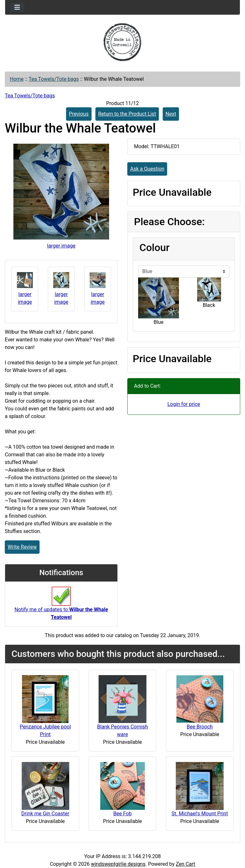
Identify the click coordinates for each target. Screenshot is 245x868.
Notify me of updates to (61, 606)
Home (17, 79)
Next (171, 114)
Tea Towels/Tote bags (54, 79)
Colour (154, 247)
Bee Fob (122, 814)
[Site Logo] (122, 42)
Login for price (184, 404)
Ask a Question (147, 169)
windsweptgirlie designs (118, 864)
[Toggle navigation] (17, 7)
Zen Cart (186, 864)
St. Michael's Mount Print (200, 814)
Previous (79, 114)
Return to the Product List (127, 114)
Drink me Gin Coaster (45, 814)
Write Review (22, 547)
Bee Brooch (200, 727)
